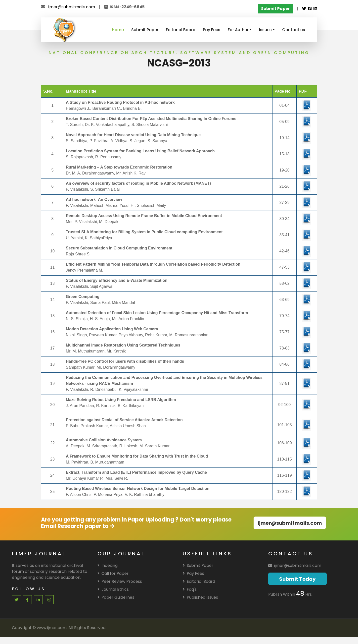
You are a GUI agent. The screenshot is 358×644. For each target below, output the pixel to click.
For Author (238, 30)
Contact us (294, 30)
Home (118, 30)
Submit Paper (145, 30)
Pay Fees (212, 30)
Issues (265, 30)
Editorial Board (181, 30)
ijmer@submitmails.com (71, 7)
